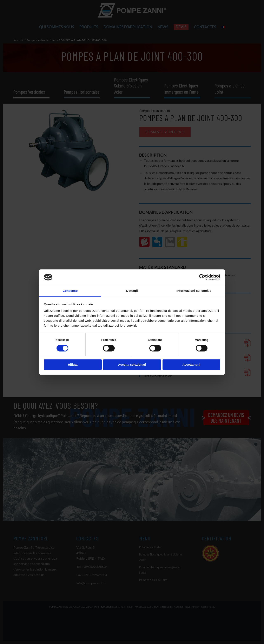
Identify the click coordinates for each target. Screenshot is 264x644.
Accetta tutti (191, 365)
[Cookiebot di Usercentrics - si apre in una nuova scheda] (202, 277)
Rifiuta (73, 365)
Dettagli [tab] (132, 291)
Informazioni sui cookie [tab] (194, 291)
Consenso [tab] (70, 291)
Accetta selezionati (132, 365)
